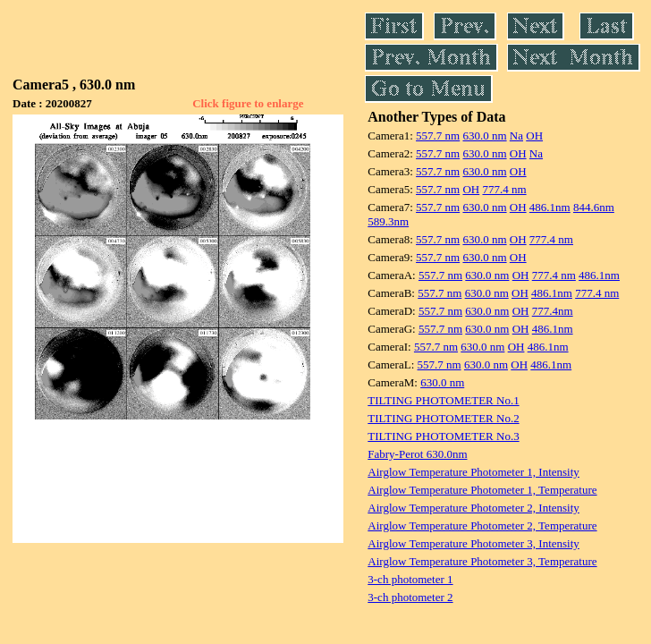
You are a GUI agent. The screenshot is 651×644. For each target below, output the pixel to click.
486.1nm (550, 207)
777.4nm (553, 311)
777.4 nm (504, 189)
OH (534, 136)
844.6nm (594, 207)
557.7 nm (438, 136)
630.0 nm (484, 136)
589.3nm (388, 221)
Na (516, 136)
